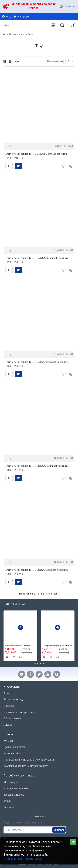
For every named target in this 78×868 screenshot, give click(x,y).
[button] (35, 663)
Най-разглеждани (16, 604)
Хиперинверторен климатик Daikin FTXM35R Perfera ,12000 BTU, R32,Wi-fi (20, 646)
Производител (16, 34)
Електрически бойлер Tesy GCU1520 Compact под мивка (37, 570)
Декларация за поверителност (23, 859)
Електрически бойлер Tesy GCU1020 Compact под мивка (37, 466)
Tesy (9, 146)
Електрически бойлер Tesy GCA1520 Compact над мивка (37, 362)
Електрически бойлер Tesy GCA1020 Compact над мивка (37, 258)
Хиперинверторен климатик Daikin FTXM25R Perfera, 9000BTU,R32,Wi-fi (58, 646)
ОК (73, 842)
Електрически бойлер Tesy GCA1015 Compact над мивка (36, 154)
